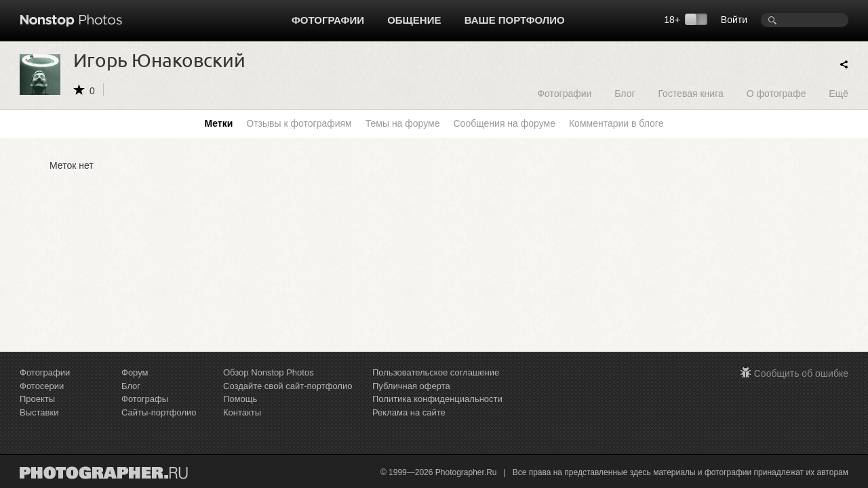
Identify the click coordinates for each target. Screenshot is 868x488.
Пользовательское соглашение (436, 372)
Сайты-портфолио (159, 412)
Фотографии (328, 20)
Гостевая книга (690, 93)
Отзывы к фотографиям (299, 123)
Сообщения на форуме (504, 123)
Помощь (240, 399)
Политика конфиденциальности (437, 399)
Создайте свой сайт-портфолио (288, 386)
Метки (219, 123)
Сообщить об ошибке (801, 373)
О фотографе (776, 93)
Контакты (242, 412)
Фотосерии (42, 386)
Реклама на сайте (409, 412)
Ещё (839, 93)
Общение (414, 20)
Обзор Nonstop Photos (269, 372)
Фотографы (145, 399)
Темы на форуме (403, 123)
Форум (135, 372)
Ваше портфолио (515, 20)
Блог (625, 93)
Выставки (39, 412)
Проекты (37, 399)
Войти (734, 20)
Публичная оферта (411, 386)
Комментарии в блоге (616, 123)
